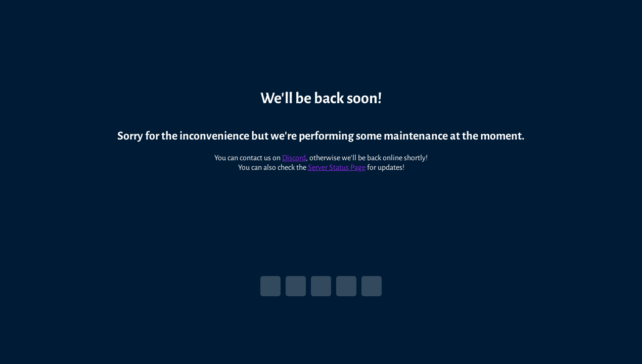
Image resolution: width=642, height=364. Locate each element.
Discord (294, 153)
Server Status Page (337, 162)
